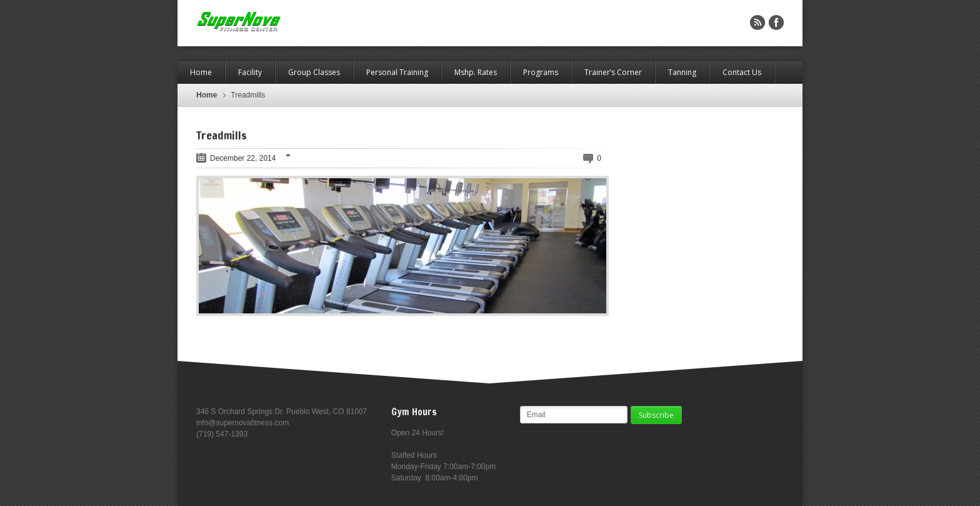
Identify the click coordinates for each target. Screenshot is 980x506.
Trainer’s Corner (613, 72)
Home (201, 72)
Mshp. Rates (476, 72)
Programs (541, 72)
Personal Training (397, 72)
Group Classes (314, 72)
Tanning (682, 72)
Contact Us (742, 72)
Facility (250, 72)
